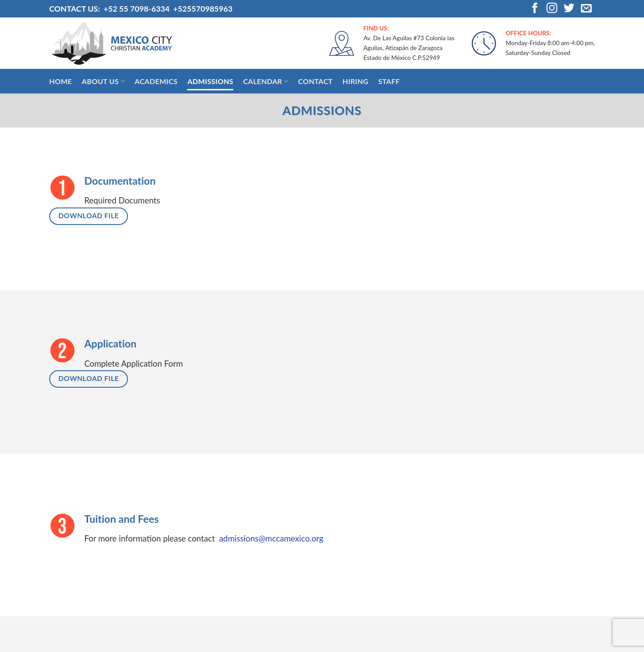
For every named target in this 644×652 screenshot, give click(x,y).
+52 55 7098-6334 (136, 9)
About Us (103, 81)
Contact (315, 81)
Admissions (210, 81)
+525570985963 (203, 9)
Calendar (266, 81)
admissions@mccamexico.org (271, 538)
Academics (156, 81)
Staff (389, 81)
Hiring (356, 81)
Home (61, 81)
